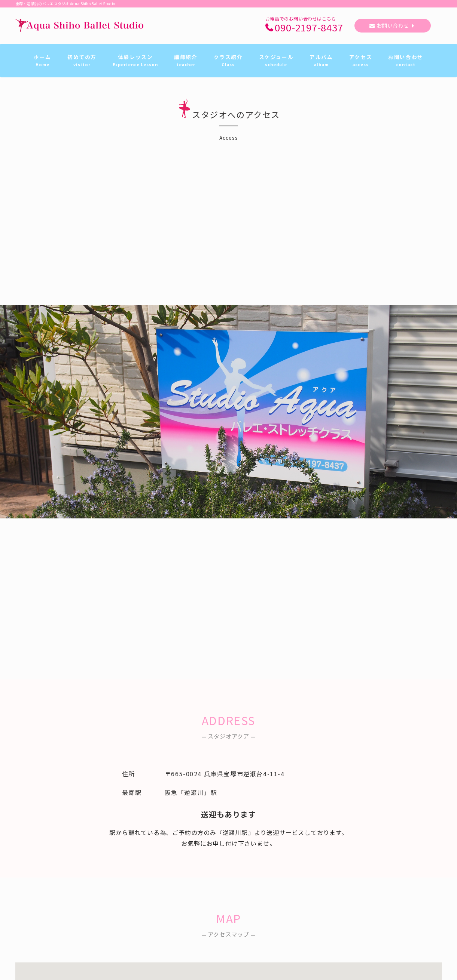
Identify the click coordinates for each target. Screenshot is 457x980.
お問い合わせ (393, 25)
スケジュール (276, 61)
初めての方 (82, 61)
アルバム (321, 61)
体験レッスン (135, 61)
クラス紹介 (228, 61)
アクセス (361, 61)
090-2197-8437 (309, 28)
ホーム (42, 61)
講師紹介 (186, 61)
